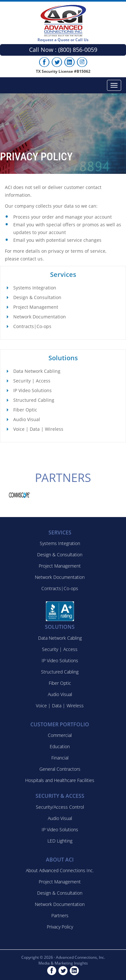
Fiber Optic (25, 410)
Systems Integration (35, 288)
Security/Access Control (60, 807)
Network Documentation (40, 317)
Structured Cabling (34, 400)
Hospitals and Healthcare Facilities (60, 780)
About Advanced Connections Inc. (60, 870)
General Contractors (60, 769)
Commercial (60, 735)
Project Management (36, 307)
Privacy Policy (60, 927)
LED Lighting (60, 841)
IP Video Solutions (32, 390)
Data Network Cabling (37, 371)
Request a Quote (63, 40)
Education (60, 746)
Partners (60, 915)
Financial (60, 758)
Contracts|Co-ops (32, 326)
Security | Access (32, 381)
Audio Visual (27, 419)
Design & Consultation (37, 297)
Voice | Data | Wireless (38, 429)
